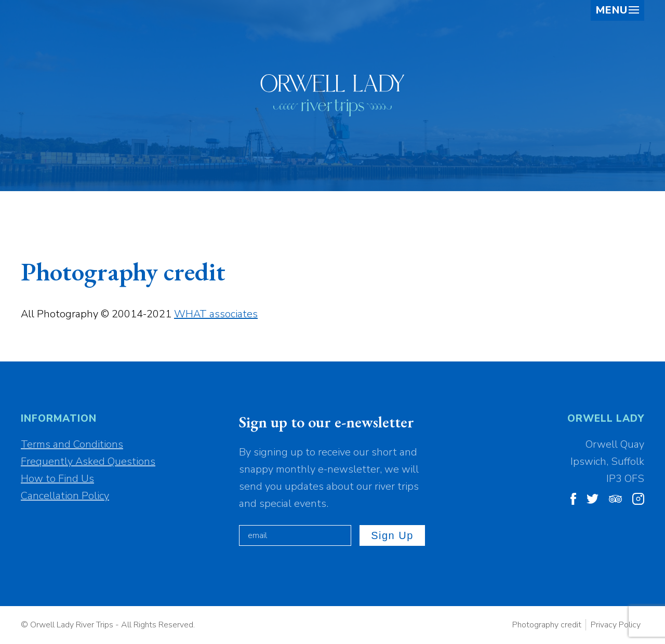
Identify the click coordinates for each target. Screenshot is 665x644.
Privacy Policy (616, 625)
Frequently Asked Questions (88, 461)
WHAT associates (216, 314)
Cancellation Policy (65, 496)
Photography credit (547, 625)
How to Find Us (57, 479)
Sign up (392, 535)
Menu (617, 10)
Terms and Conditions (72, 444)
